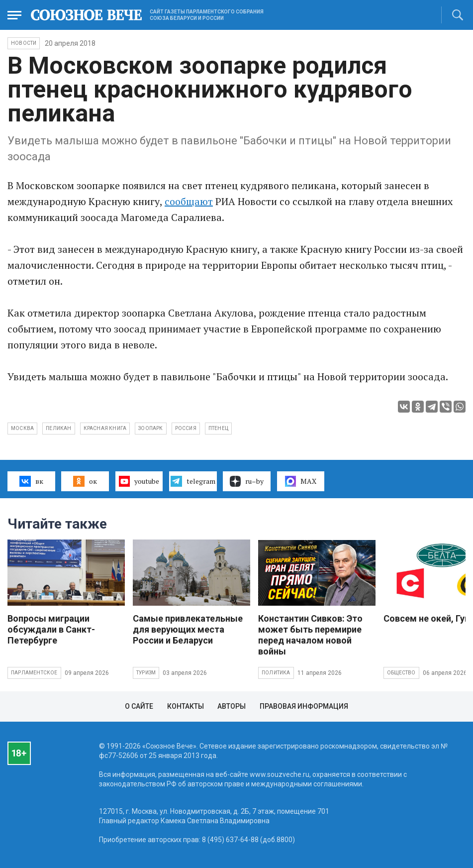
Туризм (146, 673)
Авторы (232, 706)
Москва (22, 428)
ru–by (247, 481)
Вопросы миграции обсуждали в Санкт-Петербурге (51, 629)
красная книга (105, 428)
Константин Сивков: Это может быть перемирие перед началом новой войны (310, 635)
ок (85, 481)
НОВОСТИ (24, 43)
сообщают (189, 201)
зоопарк (150, 428)
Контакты (186, 706)
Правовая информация (304, 706)
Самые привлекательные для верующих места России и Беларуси (188, 629)
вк (31, 481)
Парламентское (34, 673)
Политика (276, 673)
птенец (218, 428)
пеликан (58, 428)
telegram (193, 481)
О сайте (139, 706)
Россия (186, 428)
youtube (139, 481)
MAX (301, 481)
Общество (401, 673)
